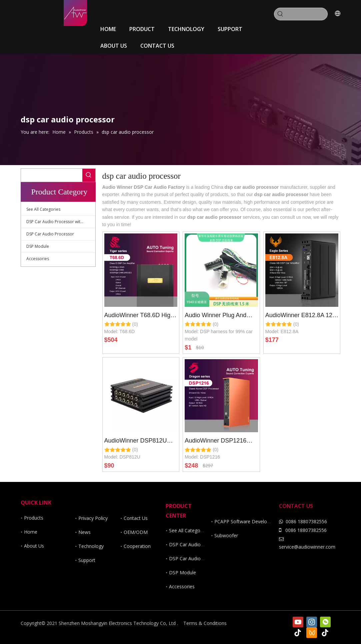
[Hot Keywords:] (280, 14)
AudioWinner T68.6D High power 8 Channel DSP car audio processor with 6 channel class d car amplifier (139, 316)
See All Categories (43, 209)
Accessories (38, 259)
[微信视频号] (312, 633)
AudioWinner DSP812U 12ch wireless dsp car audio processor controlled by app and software (139, 442)
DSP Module (38, 246)
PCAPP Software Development (248, 521)
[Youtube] (298, 622)
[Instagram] (312, 622)
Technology (91, 546)
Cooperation (137, 546)
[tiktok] (298, 633)
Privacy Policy (93, 518)
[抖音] (325, 633)
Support (87, 560)
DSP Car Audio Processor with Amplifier (61, 222)
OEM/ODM (136, 532)
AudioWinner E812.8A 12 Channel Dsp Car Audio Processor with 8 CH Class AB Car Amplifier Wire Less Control (301, 316)
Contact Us (136, 518)
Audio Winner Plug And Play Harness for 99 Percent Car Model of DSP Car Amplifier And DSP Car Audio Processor (220, 316)
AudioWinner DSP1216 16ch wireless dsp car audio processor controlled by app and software (220, 442)
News (84, 532)
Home (31, 532)
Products (34, 518)
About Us (34, 546)
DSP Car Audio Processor (50, 234)
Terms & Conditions (205, 623)
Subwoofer (226, 535)
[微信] (325, 622)
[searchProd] (307, 14)
